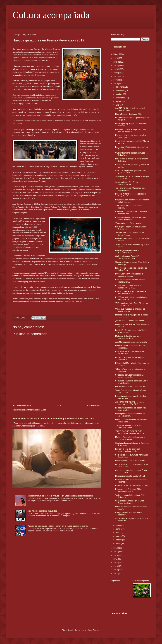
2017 (116, 552)
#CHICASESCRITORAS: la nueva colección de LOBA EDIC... (129, 403)
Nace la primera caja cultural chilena (130, 461)
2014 (116, 562)
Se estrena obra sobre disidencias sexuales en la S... (129, 376)
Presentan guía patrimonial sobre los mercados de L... (130, 397)
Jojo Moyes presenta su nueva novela (131, 342)
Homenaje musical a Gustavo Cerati (130, 476)
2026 (116, 58)
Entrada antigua (94, 405)
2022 (116, 73)
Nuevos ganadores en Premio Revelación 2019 (128, 252)
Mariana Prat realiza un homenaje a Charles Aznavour (130, 438)
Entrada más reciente (22, 405)
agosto (119, 101)
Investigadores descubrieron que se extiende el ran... (130, 415)
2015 (116, 559)
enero (118, 544)
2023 (116, 69)
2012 (116, 570)
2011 (116, 574)
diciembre (120, 87)
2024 (116, 66)
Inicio (59, 405)
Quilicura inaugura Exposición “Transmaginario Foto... (128, 257)
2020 (116, 80)
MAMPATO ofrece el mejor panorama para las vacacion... (131, 131)
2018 (116, 548)
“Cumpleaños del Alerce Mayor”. (129, 223)
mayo (118, 529)
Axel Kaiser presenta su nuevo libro (42, 511)
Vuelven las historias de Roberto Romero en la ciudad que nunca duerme (58, 526)
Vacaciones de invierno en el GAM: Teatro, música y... (130, 502)
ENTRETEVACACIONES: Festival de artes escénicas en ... (131, 293)
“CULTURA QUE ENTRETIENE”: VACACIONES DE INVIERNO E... (130, 432)
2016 (116, 555)
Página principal (120, 47)
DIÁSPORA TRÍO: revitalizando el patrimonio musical (129, 275)
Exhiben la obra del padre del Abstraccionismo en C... (127, 450)
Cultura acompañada (51, 15)
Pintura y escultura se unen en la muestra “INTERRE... (129, 287)
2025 (116, 62)
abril (118, 533)
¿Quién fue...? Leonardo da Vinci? (130, 321)
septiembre (121, 98)
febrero (119, 540)
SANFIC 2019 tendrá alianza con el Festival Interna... (130, 109)
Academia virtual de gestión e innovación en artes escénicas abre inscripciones (60, 496)
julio (118, 105)
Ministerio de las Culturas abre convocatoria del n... (128, 337)
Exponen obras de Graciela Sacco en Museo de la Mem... (131, 218)
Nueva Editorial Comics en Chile (129, 114)
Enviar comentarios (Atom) (35, 410)
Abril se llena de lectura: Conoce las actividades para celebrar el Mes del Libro (53, 419)
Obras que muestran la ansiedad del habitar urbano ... (130, 310)
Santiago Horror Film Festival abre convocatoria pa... (130, 183)
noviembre (120, 91)
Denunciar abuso (119, 613)
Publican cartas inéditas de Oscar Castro (132, 485)
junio (118, 525)
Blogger (96, 630)
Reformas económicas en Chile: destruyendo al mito (129, 490)
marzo (119, 536)
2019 (116, 84)
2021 (116, 76)
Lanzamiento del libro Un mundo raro (131, 387)
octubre (119, 94)
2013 (116, 566)
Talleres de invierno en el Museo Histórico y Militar (129, 427)
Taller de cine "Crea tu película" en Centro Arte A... (130, 234)
